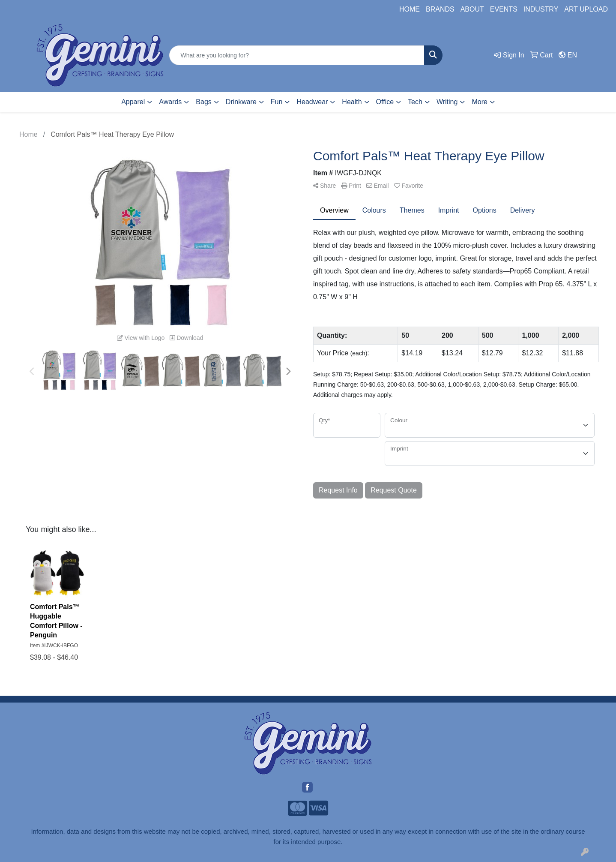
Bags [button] (203, 102)
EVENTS (504, 9)
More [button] (479, 102)
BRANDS (440, 9)
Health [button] (352, 102)
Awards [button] (170, 102)
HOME (410, 9)
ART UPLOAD (586, 9)
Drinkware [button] (241, 102)
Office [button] (385, 102)
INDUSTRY (541, 9)
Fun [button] (277, 102)
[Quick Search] (297, 55)
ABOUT (472, 9)
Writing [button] (447, 102)
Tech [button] (415, 102)
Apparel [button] (133, 102)
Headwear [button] (312, 102)
